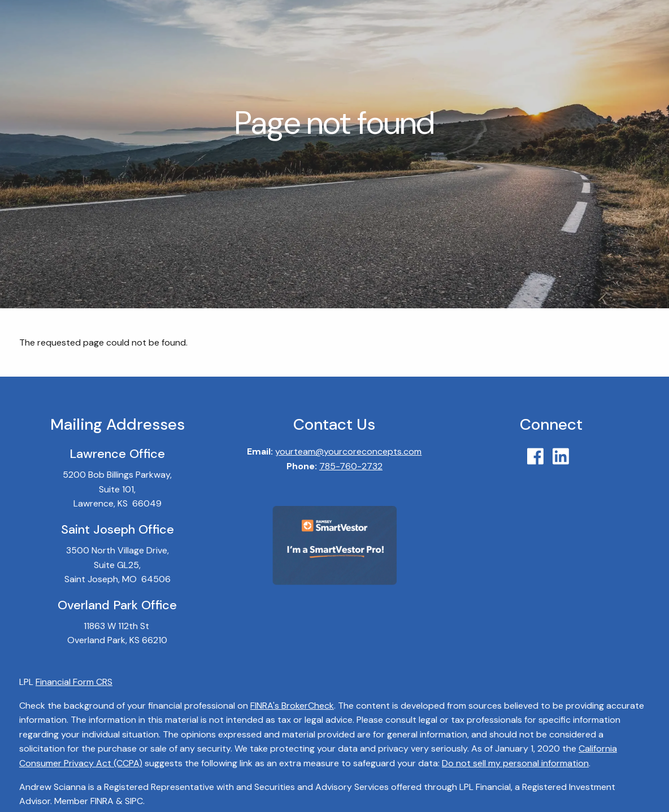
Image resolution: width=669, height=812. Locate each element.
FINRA (102, 802)
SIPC (134, 802)
